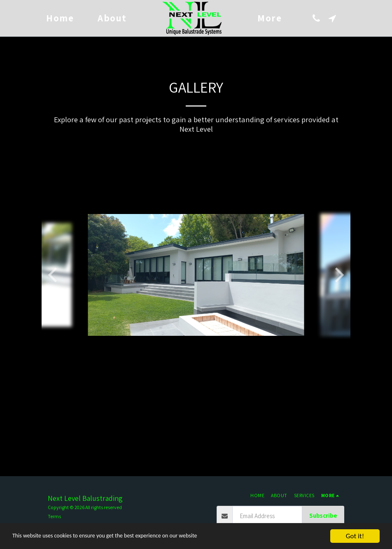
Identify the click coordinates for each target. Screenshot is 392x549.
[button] (317, 18)
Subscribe (323, 515)
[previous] (54, 275)
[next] (338, 275)
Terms (54, 516)
